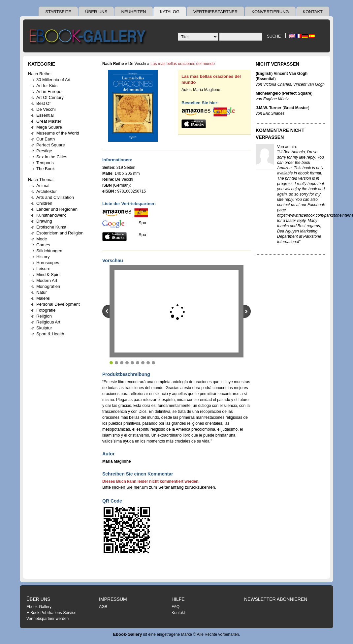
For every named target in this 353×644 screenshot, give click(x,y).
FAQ (176, 607)
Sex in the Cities (52, 157)
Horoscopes (48, 263)
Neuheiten (133, 12)
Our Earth (46, 139)
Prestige (44, 151)
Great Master (49, 121)
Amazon (284, 168)
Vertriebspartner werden (48, 619)
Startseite (58, 12)
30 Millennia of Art (53, 80)
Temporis (45, 163)
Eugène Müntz (276, 99)
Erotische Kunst (51, 227)
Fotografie (46, 310)
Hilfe (178, 599)
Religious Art (48, 322)
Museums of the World (58, 133)
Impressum (113, 599)
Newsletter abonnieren (276, 599)
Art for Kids (47, 86)
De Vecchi (46, 109)
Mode (42, 239)
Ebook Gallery (89, 38)
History (43, 257)
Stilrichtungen (49, 251)
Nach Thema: (41, 180)
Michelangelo (268, 93)
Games (43, 245)
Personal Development (58, 304)
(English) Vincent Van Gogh (282, 74)
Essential (45, 115)
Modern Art (47, 280)
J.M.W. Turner (269, 108)
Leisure (43, 269)
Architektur (47, 191)
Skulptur (44, 328)
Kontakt (313, 12)
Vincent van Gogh (309, 84)
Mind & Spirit (48, 275)
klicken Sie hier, (127, 487)
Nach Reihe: (40, 74)
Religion (44, 316)
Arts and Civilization (55, 197)
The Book (46, 169)
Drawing (44, 221)
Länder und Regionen (57, 209)
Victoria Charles (277, 84)
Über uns (96, 12)
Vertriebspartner (215, 12)
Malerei (43, 298)
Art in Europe (49, 92)
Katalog (170, 12)
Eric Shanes (274, 113)
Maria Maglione (207, 90)
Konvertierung (270, 12)
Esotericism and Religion (60, 233)
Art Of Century (50, 97)
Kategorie (42, 64)
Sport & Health (50, 334)
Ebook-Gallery (39, 607)
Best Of (43, 103)
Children (44, 203)
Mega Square (49, 127)
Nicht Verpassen (277, 64)
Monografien (48, 286)
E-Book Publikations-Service (51, 613)
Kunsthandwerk (51, 215)
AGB (103, 607)
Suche (274, 36)
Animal (43, 185)
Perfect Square (51, 145)
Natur (42, 292)
